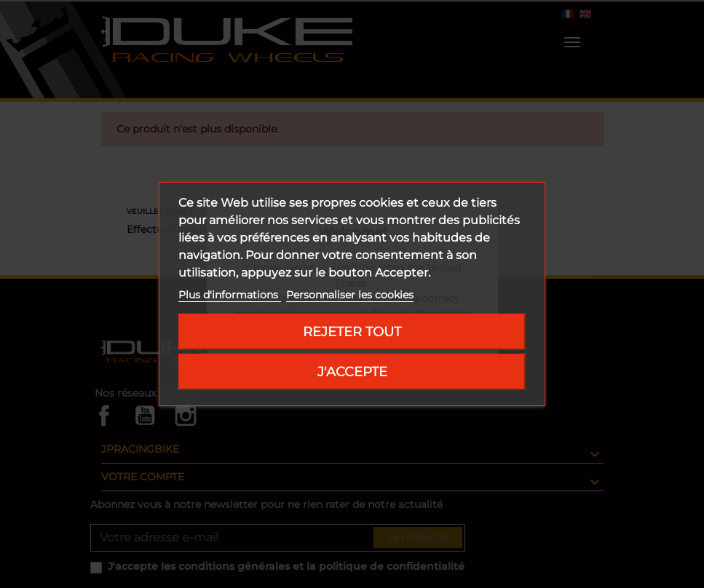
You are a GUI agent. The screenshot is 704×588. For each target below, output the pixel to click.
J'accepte (352, 372)
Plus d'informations (230, 295)
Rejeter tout (352, 331)
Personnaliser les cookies (350, 295)
